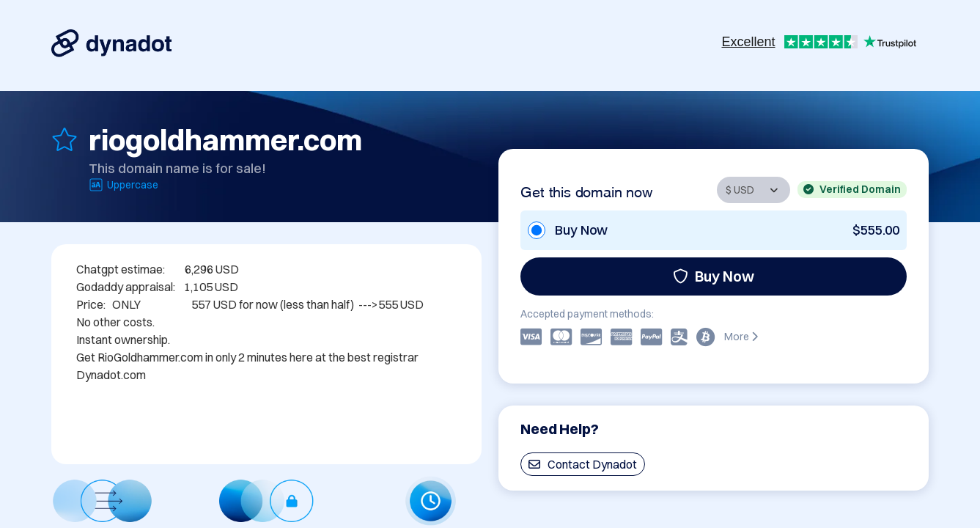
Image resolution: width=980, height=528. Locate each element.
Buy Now (714, 276)
